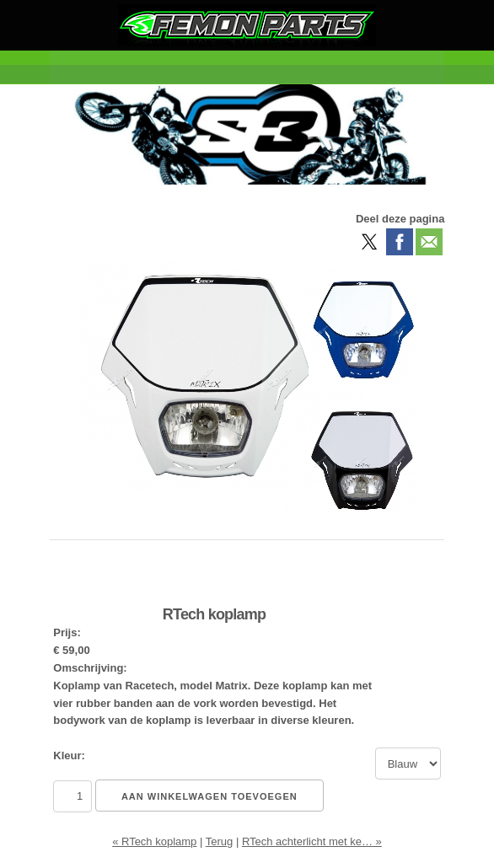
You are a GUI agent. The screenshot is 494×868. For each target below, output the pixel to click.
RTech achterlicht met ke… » (312, 841)
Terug (220, 841)
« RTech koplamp (154, 841)
